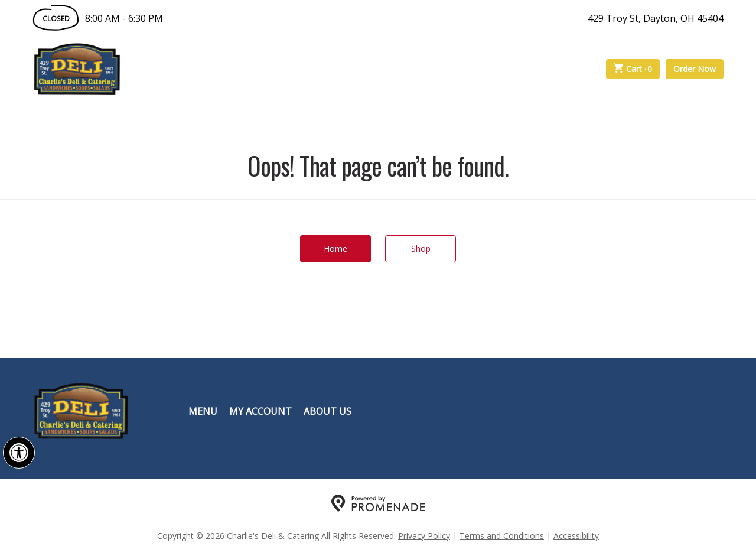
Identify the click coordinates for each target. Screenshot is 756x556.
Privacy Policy (424, 536)
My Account (260, 411)
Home (335, 248)
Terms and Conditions (502, 536)
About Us (328, 411)
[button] (19, 453)
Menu (203, 411)
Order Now (695, 69)
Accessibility (576, 536)
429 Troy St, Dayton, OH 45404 (656, 18)
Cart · (633, 69)
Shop (421, 248)
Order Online (188, 69)
